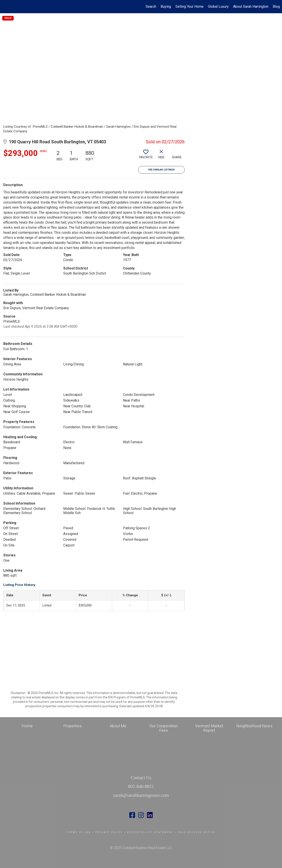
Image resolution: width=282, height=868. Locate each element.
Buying (166, 7)
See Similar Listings (161, 170)
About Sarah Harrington (251, 7)
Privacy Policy (109, 832)
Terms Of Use (79, 832)
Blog (276, 7)
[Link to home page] (6, 7)
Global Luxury (218, 7)
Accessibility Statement (150, 832)
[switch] (146, 156)
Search (151, 7)
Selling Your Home (189, 7)
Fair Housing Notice (197, 832)
